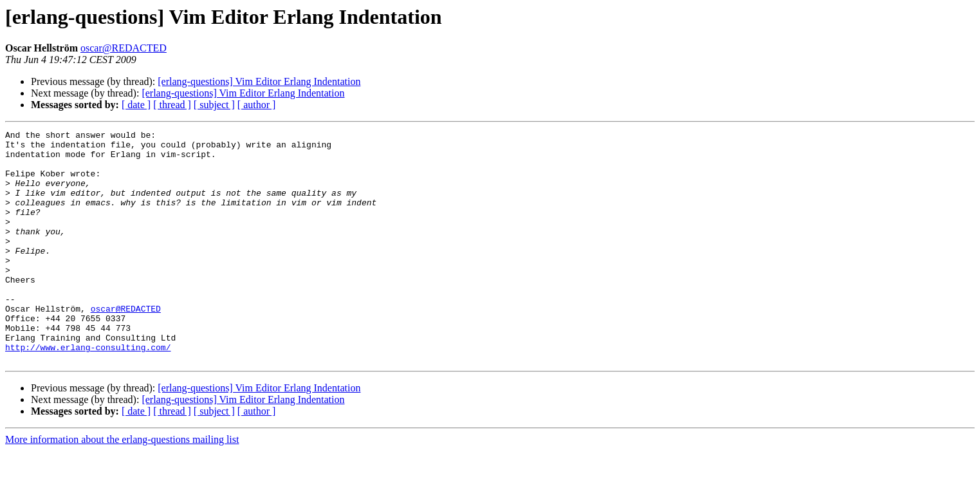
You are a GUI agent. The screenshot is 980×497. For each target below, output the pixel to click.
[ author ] (257, 105)
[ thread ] (172, 105)
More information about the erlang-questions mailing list (122, 486)
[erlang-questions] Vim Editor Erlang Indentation (259, 81)
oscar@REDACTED (124, 48)
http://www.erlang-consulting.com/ (88, 391)
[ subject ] (214, 105)
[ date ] (136, 105)
